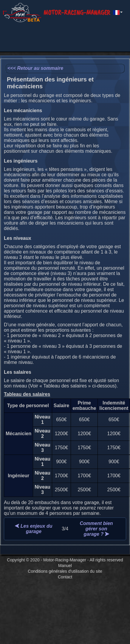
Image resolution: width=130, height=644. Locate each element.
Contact (65, 577)
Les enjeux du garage (34, 529)
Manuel (65, 566)
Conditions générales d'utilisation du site (65, 571)
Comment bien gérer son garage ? (96, 529)
